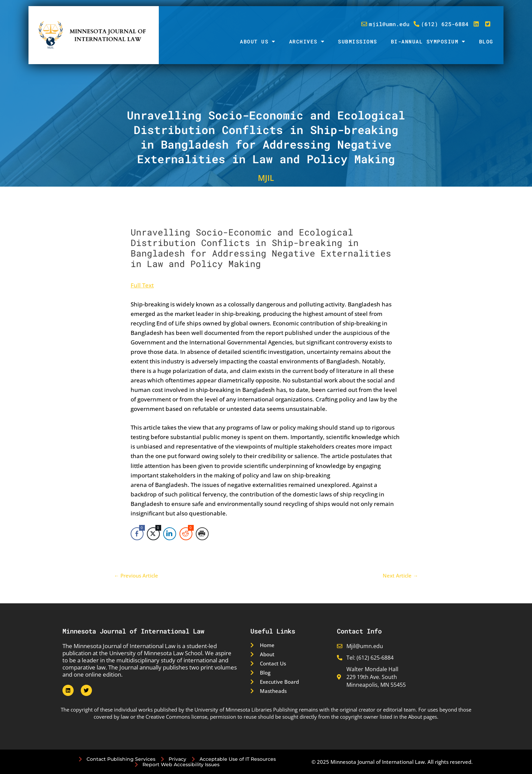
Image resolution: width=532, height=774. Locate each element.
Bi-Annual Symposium (428, 42)
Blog (486, 41)
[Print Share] (202, 534)
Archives (307, 42)
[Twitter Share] (153, 534)
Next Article (400, 576)
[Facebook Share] (137, 534)
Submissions (358, 41)
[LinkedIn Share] (170, 534)
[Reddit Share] (186, 534)
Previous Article (136, 576)
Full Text (142, 285)
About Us (258, 42)
